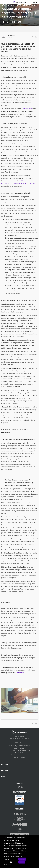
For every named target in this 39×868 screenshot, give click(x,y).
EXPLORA (19, 771)
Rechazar (22, 859)
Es (35, 2)
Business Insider (27, 109)
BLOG (19, 777)
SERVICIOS (19, 765)
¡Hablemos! (20, 673)
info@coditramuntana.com (19, 755)
